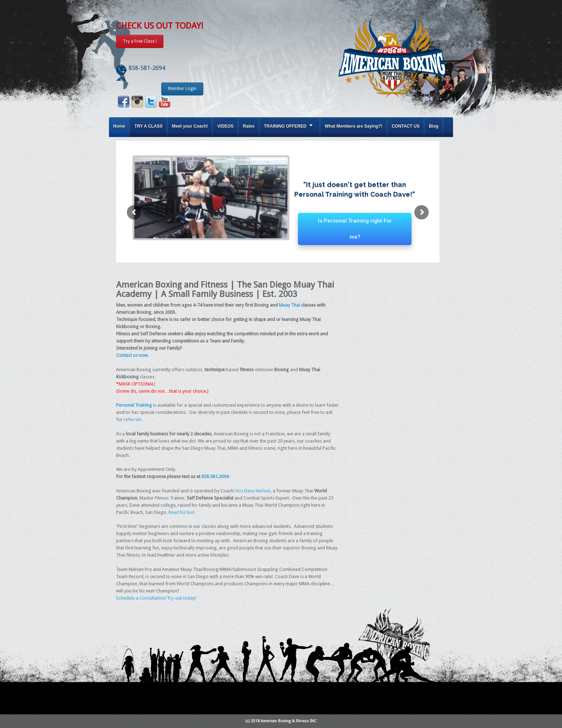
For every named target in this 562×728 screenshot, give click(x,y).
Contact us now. (132, 355)
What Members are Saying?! (354, 126)
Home (119, 126)
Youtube (165, 102)
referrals (133, 419)
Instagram (137, 102)
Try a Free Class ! (140, 41)
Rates (249, 126)
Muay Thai (289, 305)
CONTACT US (406, 126)
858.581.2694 (215, 476)
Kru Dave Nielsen (253, 491)
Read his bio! (182, 512)
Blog (434, 126)
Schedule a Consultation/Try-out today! (156, 598)
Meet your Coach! (190, 126)
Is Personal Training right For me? (355, 234)
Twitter (151, 102)
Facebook (124, 102)
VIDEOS (225, 126)
